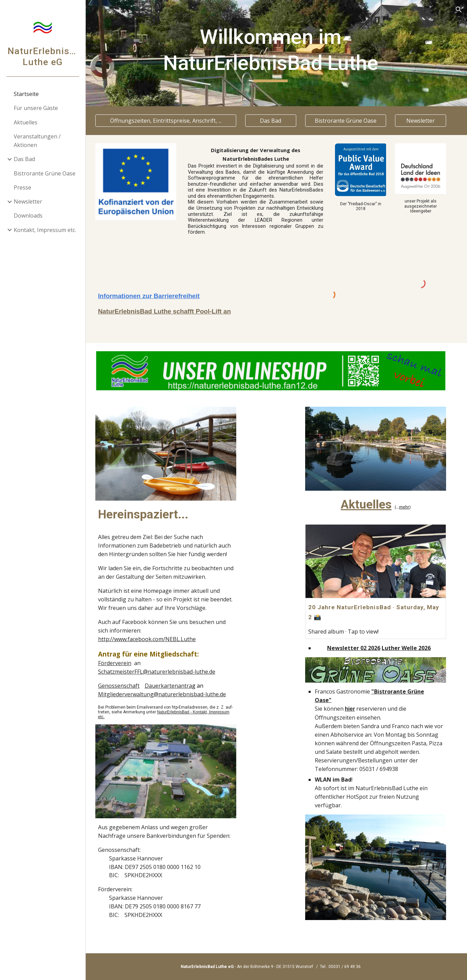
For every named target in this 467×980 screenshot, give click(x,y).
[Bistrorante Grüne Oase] (349, 121)
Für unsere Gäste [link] (36, 108)
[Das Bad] (276, 121)
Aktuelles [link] (26, 122)
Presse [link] (22, 187)
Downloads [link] (28, 216)
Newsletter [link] (28, 201)
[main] (276, 53)
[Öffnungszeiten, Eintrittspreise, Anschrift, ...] (175, 121)
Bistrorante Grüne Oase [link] (45, 173)
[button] (459, 10)
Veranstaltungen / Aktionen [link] (37, 141)
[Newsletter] (421, 121)
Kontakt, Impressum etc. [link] (45, 230)
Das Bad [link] (24, 159)
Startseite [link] (26, 94)
